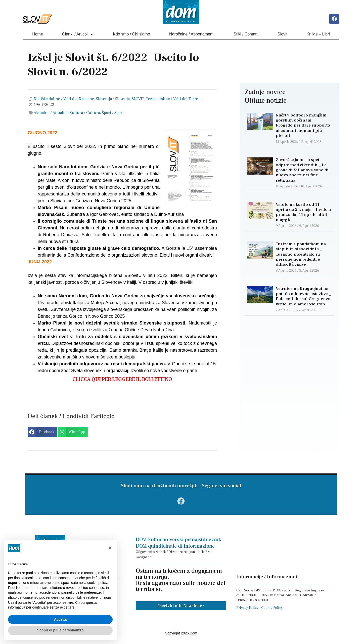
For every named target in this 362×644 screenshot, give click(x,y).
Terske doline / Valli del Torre (172, 100)
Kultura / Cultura (85, 113)
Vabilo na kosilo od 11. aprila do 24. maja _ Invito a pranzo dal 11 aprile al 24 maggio (303, 213)
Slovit (282, 35)
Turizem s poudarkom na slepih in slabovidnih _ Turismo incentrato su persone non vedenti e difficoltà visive (301, 255)
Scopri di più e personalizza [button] (60, 630)
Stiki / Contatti (246, 35)
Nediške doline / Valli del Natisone (64, 100)
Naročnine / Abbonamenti (192, 35)
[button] (42, 433)
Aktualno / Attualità (51, 113)
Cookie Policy (272, 611)
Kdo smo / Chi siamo (131, 35)
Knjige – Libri (318, 35)
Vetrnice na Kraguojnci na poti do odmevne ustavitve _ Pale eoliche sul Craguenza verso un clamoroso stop (303, 297)
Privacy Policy (247, 611)
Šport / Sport (113, 113)
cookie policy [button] (97, 583)
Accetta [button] (60, 619)
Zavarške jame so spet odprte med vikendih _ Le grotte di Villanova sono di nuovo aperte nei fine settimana (302, 171)
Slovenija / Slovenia (113, 100)
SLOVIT (138, 100)
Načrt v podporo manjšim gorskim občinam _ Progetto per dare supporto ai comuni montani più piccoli (303, 126)
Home (38, 35)
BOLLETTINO (122, 380)
